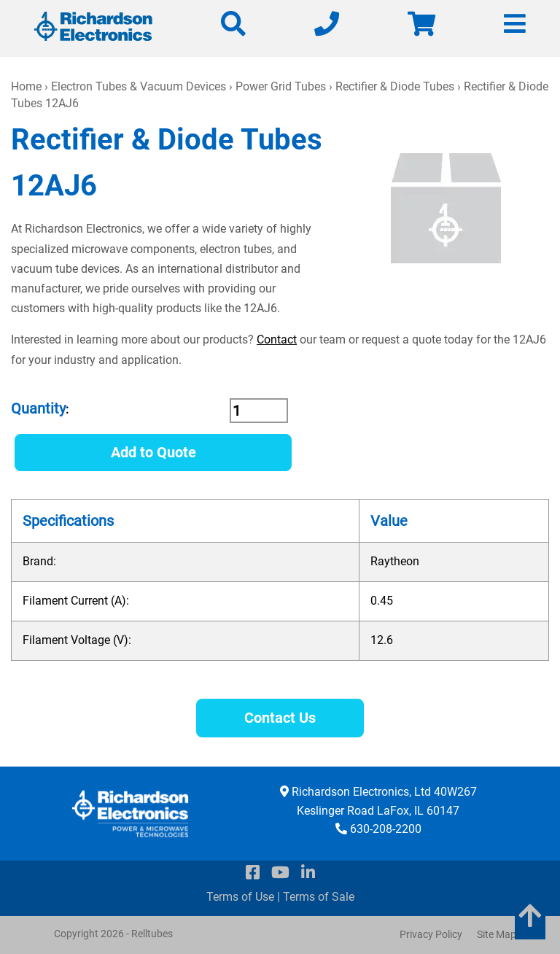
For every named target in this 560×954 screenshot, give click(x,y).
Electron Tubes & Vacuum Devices (139, 86)
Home (26, 86)
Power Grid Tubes (281, 86)
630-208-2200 (386, 829)
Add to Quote (153, 452)
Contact (277, 340)
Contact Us (280, 718)
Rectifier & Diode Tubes (395, 86)
